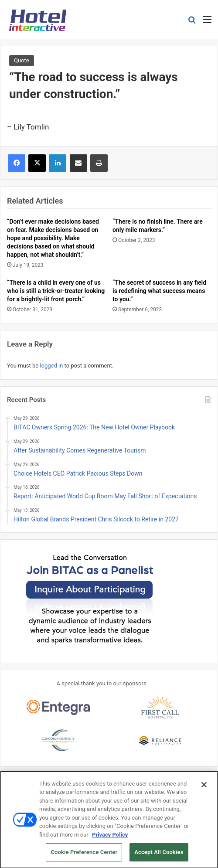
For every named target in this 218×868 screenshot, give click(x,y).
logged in (51, 366)
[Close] (204, 788)
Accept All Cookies (159, 856)
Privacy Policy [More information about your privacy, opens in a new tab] (110, 838)
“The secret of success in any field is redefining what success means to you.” (159, 291)
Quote (22, 60)
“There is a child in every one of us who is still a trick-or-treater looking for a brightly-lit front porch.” (56, 291)
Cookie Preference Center (84, 856)
